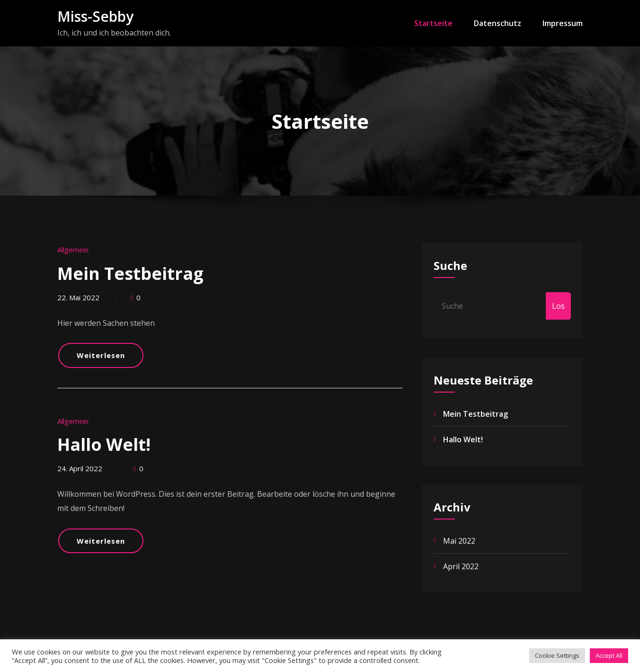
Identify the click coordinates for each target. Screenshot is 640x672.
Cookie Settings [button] (557, 655)
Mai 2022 (459, 541)
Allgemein (73, 250)
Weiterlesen (101, 355)
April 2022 (461, 566)
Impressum (563, 23)
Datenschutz (498, 23)
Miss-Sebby (95, 16)
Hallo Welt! (104, 444)
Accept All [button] (609, 655)
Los (558, 306)
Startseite (433, 23)
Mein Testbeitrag (130, 273)
